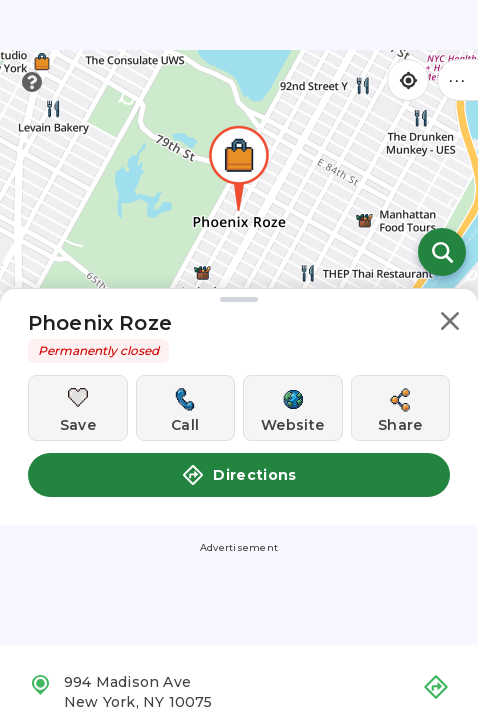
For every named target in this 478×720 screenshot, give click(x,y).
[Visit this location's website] (293, 408)
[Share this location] (401, 408)
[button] (450, 324)
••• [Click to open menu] (458, 79)
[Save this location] (78, 408)
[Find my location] (408, 80)
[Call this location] (186, 408)
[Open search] (442, 252)
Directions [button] (239, 475)
